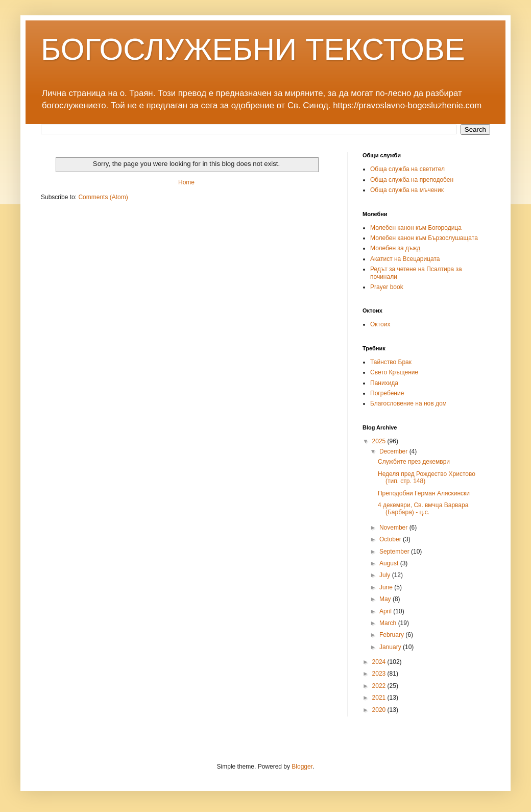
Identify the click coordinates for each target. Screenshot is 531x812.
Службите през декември (414, 462)
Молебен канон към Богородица (416, 228)
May (386, 599)
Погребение (387, 393)
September (395, 552)
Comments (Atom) (103, 197)
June (387, 587)
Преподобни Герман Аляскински (424, 493)
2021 (380, 698)
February (392, 635)
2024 (380, 662)
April (386, 611)
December (394, 451)
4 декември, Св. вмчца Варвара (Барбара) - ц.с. (423, 509)
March (389, 623)
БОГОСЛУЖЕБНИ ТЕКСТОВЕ (253, 49)
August (390, 563)
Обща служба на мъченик (407, 190)
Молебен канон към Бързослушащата (424, 238)
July (386, 575)
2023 (380, 674)
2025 (380, 441)
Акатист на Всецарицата (405, 259)
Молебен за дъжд (395, 248)
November (394, 528)
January (391, 647)
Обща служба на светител (407, 169)
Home (186, 182)
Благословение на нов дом (408, 403)
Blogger (302, 767)
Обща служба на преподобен (412, 180)
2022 (380, 686)
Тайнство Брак (391, 362)
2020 (380, 710)
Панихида (384, 383)
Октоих (380, 324)
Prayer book (387, 287)
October (391, 539)
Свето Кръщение (394, 372)
